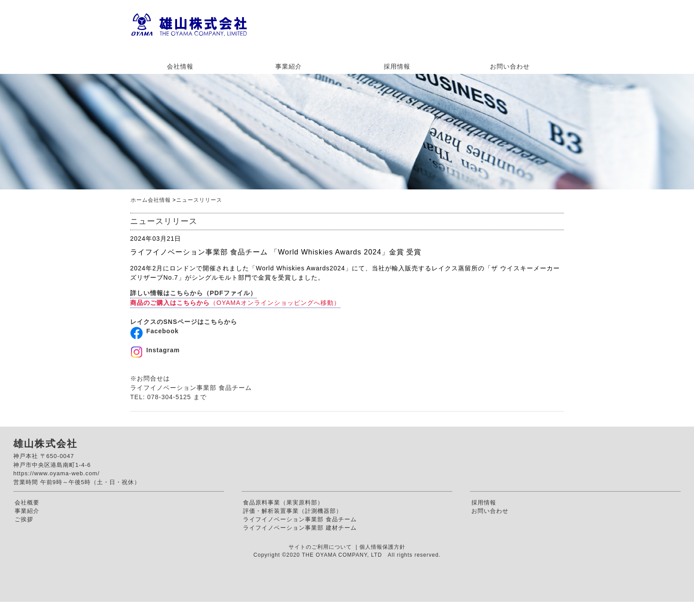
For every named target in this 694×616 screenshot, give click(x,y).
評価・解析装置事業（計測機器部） (293, 511)
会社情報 (180, 66)
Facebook (162, 331)
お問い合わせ (510, 66)
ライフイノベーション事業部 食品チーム (300, 519)
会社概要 (27, 502)
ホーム (139, 200)
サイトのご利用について (321, 547)
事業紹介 (289, 66)
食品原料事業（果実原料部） (283, 502)
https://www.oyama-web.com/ (56, 473)
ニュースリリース (199, 200)
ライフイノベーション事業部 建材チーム (300, 528)
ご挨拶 (24, 519)
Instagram (163, 350)
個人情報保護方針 (382, 547)
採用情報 (397, 66)
